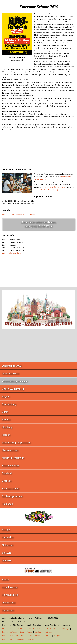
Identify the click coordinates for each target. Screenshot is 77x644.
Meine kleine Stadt (31, 636)
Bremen (6, 420)
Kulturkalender (10, 587)
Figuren (47, 636)
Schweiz (7, 553)
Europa (6, 530)
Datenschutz (9, 603)
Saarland (7, 473)
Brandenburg (9, 404)
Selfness (6, 629)
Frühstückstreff (10, 595)
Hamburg (7, 427)
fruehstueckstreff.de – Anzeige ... (49, 190)
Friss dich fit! (33, 629)
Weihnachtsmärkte (44, 632)
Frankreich (8, 537)
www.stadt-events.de (12, 253)
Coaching (18, 629)
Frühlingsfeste (10, 632)
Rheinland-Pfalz (11, 466)
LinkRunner (8, 639)
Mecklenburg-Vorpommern (16, 443)
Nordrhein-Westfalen (13, 458)
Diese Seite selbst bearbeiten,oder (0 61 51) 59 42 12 (39, 224)
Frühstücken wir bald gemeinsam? (55, 187)
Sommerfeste (26, 632)
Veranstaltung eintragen (15, 381)
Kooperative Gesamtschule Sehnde (19, 215)
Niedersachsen (10, 450)
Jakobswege (64, 629)
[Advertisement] (38, 149)
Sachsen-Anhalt (11, 489)
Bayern (6, 396)
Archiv (5, 580)
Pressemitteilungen (26, 639)
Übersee (7, 560)
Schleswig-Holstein (12, 496)
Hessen (6, 435)
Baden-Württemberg (13, 389)
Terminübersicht (11, 373)
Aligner (58, 636)
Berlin (5, 412)
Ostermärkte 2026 (12, 366)
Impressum (8, 610)
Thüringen (7, 504)
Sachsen (7, 481)
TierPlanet (50, 629)
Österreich (8, 545)
